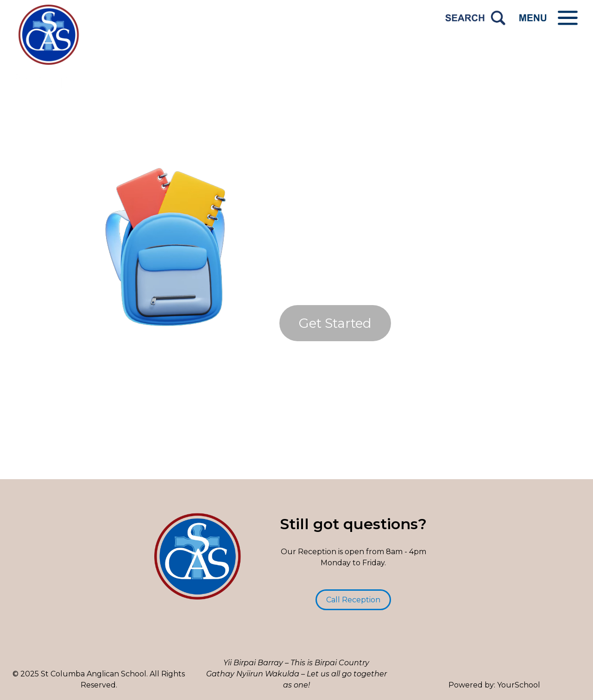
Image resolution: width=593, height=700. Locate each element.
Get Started (335, 323)
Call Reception (353, 600)
